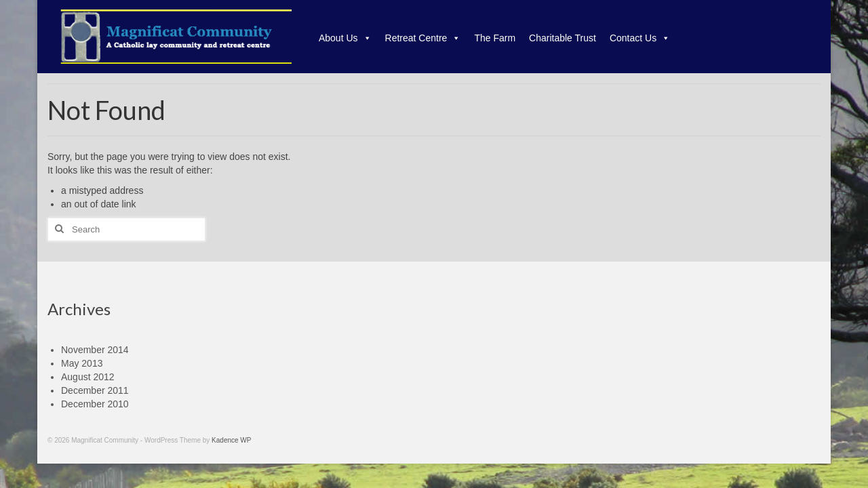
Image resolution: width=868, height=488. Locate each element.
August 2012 (88, 377)
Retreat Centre (423, 38)
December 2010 (95, 404)
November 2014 (95, 350)
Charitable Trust (563, 38)
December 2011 (95, 390)
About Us (345, 38)
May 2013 (82, 363)
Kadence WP (231, 440)
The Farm (495, 38)
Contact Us (640, 38)
